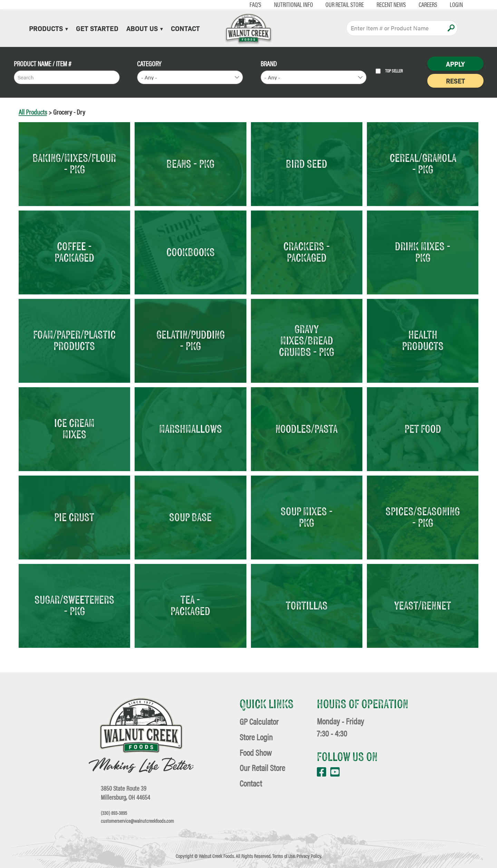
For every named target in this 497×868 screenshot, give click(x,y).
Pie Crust (74, 517)
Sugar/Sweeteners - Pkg (74, 605)
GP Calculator (259, 721)
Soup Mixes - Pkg (307, 517)
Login (439, 4)
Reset (455, 81)
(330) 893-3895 (114, 813)
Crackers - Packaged (307, 252)
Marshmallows (191, 429)
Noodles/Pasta (306, 429)
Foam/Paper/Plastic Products (74, 340)
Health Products (423, 340)
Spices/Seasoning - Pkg (423, 517)
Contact (185, 28)
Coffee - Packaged (74, 252)
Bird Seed (306, 164)
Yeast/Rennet (423, 605)
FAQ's (238, 4)
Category (149, 64)
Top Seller (389, 71)
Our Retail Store (327, 4)
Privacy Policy (309, 856)
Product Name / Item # (43, 64)
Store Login (256, 737)
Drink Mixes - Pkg (423, 252)
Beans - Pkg (190, 164)
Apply (451, 28)
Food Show (256, 752)
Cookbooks (191, 252)
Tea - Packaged (190, 605)
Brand (269, 64)
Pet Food (423, 429)
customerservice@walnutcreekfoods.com (137, 821)
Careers (410, 4)
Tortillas (307, 605)
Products (48, 28)
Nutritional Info (276, 4)
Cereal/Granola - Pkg (423, 163)
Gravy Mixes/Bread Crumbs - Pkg (306, 340)
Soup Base (190, 517)
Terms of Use (284, 856)
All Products (33, 112)
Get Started (97, 28)
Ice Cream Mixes (74, 428)
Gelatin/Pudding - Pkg (191, 340)
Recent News (374, 4)
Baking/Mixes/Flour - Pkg (74, 163)
